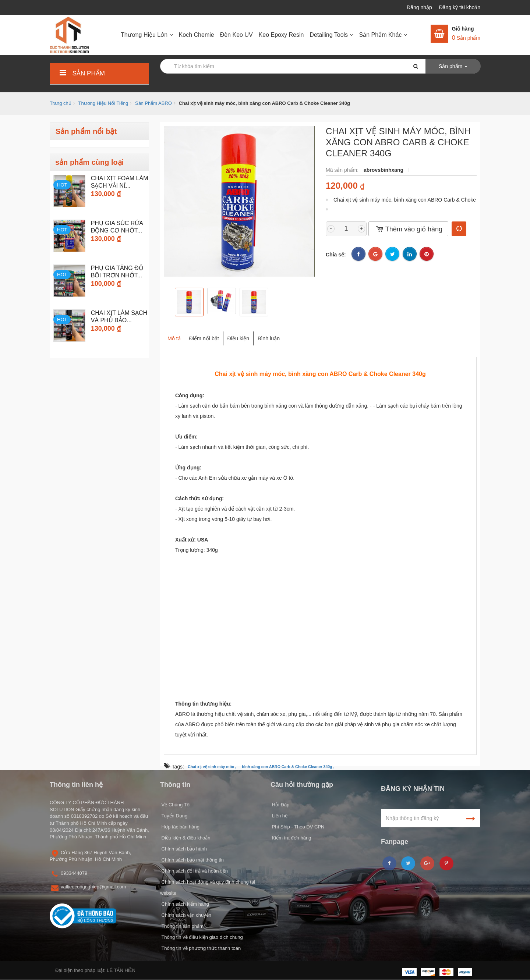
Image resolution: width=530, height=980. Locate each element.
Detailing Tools (331, 35)
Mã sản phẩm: (343, 170)
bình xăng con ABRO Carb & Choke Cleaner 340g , (288, 767)
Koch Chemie (197, 35)
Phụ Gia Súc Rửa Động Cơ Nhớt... (117, 227)
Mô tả (172, 335)
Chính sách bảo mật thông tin (192, 860)
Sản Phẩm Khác (383, 35)
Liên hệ (279, 816)
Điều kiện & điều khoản (185, 838)
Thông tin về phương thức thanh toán (200, 948)
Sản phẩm (81, 73)
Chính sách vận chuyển (186, 915)
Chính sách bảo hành (183, 849)
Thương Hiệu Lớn (147, 35)
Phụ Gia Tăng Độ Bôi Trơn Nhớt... (117, 272)
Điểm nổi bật (213, 335)
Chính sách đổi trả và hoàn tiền (194, 871)
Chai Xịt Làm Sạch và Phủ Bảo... (119, 317)
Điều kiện (259, 335)
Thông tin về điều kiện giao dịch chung (202, 937)
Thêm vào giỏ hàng (408, 229)
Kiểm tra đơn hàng (291, 838)
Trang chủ (61, 103)
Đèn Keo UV (236, 35)
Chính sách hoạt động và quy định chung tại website (208, 887)
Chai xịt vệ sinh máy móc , (212, 767)
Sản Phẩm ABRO (153, 103)
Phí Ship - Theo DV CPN (297, 827)
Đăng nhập (420, 7)
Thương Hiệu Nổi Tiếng (103, 103)
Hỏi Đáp (280, 805)
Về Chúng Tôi (175, 805)
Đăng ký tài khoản (460, 7)
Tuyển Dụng (174, 816)
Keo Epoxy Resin (281, 35)
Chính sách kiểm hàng (185, 904)
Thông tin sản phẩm (182, 926)
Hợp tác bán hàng (180, 827)
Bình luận (301, 335)
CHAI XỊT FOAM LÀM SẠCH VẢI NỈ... (120, 182)
